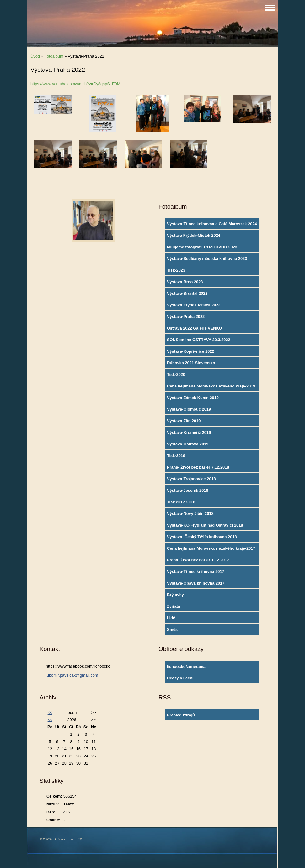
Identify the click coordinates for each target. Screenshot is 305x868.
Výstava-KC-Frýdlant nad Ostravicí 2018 (205, 525)
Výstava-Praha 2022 (186, 317)
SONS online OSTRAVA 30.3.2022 (199, 340)
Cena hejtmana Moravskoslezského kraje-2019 (211, 386)
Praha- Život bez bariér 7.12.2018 (198, 467)
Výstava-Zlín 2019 (184, 421)
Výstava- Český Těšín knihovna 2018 (202, 537)
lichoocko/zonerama (186, 666)
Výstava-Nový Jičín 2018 (190, 514)
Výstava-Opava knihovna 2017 (196, 583)
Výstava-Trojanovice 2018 (191, 479)
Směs (172, 629)
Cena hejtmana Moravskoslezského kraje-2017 (211, 548)
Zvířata (174, 606)
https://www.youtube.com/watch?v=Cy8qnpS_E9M (75, 84)
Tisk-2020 (176, 374)
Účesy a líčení (180, 678)
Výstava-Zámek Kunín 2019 (193, 398)
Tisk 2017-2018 (181, 502)
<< (50, 712)
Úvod (35, 56)
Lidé (171, 618)
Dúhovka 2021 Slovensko (191, 363)
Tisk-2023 (176, 270)
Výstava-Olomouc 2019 (189, 409)
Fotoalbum (54, 56)
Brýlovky (175, 595)
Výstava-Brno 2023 (185, 282)
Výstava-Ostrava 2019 (188, 444)
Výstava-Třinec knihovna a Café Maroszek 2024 (212, 224)
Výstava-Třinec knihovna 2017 (196, 572)
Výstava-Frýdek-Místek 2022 (194, 305)
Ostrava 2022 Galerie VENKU (194, 328)
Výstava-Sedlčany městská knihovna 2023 (207, 259)
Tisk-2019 (176, 456)
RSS (80, 839)
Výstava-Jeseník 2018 (188, 490)
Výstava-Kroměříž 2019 (189, 432)
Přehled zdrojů (181, 715)
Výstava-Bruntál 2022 (187, 293)
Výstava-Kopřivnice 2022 (191, 351)
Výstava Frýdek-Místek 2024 (194, 235)
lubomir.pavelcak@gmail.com (72, 675)
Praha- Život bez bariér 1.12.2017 (198, 560)
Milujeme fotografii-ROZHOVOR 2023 (202, 247)
